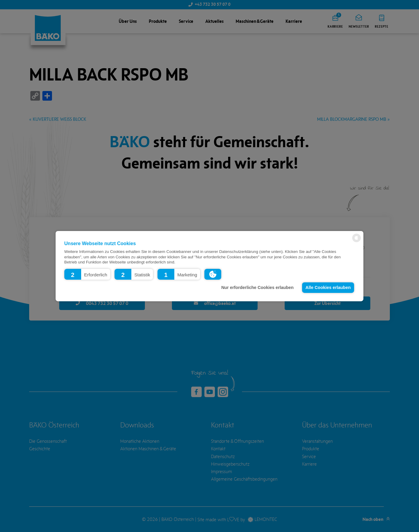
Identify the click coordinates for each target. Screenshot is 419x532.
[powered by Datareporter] (356, 242)
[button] (87, 274)
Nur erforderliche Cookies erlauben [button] (257, 287)
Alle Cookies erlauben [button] (328, 287)
